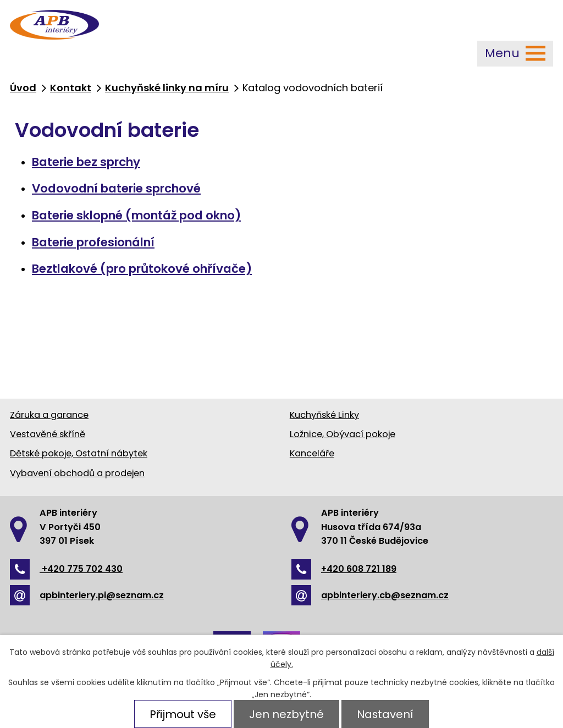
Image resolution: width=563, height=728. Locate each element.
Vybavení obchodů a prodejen (77, 473)
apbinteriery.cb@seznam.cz (370, 595)
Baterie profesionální (93, 242)
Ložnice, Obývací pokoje (343, 434)
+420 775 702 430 (66, 569)
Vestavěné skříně (48, 434)
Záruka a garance (49, 415)
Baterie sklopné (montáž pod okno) (136, 215)
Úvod (23, 88)
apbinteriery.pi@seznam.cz (87, 595)
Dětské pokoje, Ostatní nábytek (79, 453)
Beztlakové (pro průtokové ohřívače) (142, 269)
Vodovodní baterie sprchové (116, 188)
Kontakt (71, 88)
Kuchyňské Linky (324, 415)
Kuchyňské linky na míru (167, 88)
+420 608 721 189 (344, 569)
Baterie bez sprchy (86, 162)
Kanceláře (312, 453)
